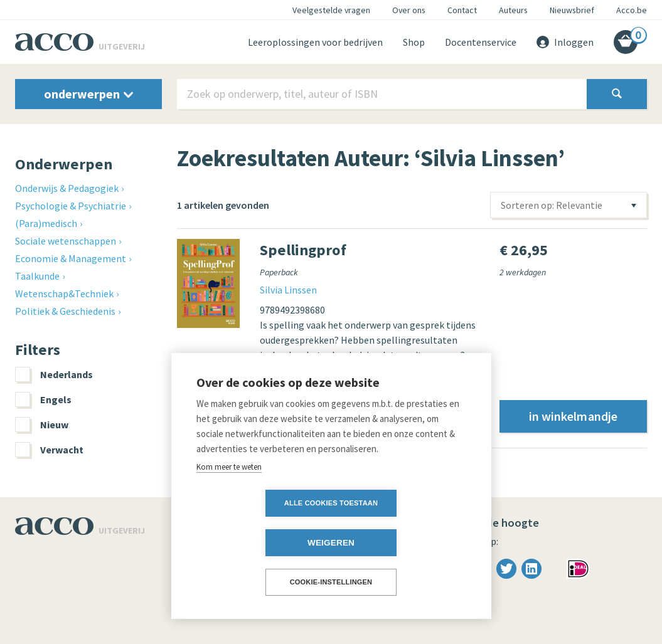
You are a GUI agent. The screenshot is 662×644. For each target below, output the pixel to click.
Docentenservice (481, 42)
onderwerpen (88, 94)
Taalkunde (37, 276)
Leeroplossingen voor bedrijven (315, 42)
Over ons (409, 10)
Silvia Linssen (288, 290)
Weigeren (403, 543)
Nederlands (54, 374)
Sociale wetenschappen (66, 241)
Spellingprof (303, 250)
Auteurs (513, 10)
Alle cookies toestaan (259, 542)
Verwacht (49, 450)
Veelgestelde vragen (331, 10)
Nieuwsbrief (572, 10)
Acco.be (632, 10)
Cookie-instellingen (331, 582)
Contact (462, 10)
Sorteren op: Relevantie (552, 205)
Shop (414, 42)
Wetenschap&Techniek (64, 293)
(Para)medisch (46, 223)
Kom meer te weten (229, 506)
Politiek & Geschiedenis (65, 311)
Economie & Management (71, 258)
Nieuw (42, 425)
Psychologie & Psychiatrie (71, 206)
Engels (43, 399)
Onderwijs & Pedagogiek (67, 188)
